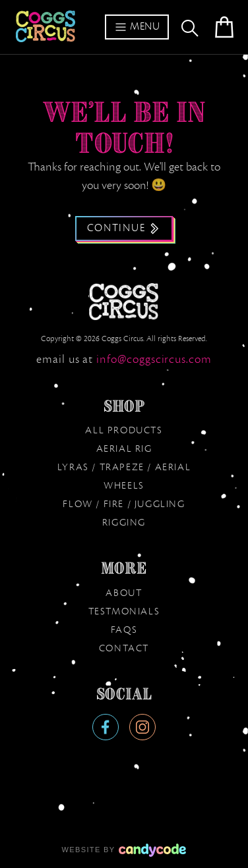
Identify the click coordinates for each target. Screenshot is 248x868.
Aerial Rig (124, 449)
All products (124, 431)
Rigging (124, 523)
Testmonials (124, 612)
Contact (124, 649)
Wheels (124, 486)
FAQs (124, 630)
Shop (124, 406)
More (124, 568)
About (124, 593)
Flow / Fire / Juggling (124, 504)
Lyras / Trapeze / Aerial (124, 468)
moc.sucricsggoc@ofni (154, 359)
